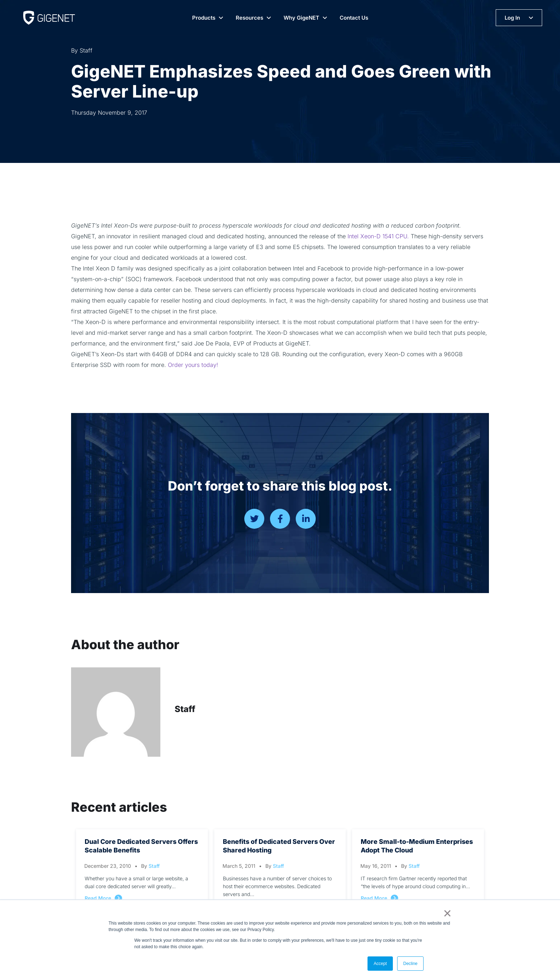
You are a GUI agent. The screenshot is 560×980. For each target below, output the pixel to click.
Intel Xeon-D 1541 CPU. (378, 236)
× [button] (446, 913)
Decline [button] (410, 964)
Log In (512, 18)
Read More (98, 898)
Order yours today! (193, 365)
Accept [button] (380, 964)
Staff (185, 709)
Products (204, 18)
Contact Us (354, 18)
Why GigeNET (301, 18)
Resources (249, 18)
